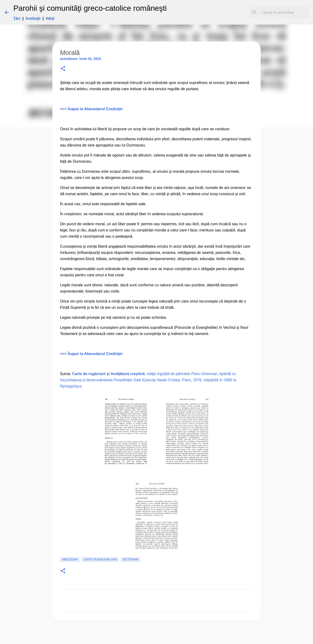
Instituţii (33, 18)
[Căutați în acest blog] (284, 12)
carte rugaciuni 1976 (100, 560)
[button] (63, 69)
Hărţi (50, 18)
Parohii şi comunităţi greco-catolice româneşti (90, 8)
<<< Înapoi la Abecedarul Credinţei (91, 109)
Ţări (17, 18)
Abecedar (70, 560)
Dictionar (131, 560)
